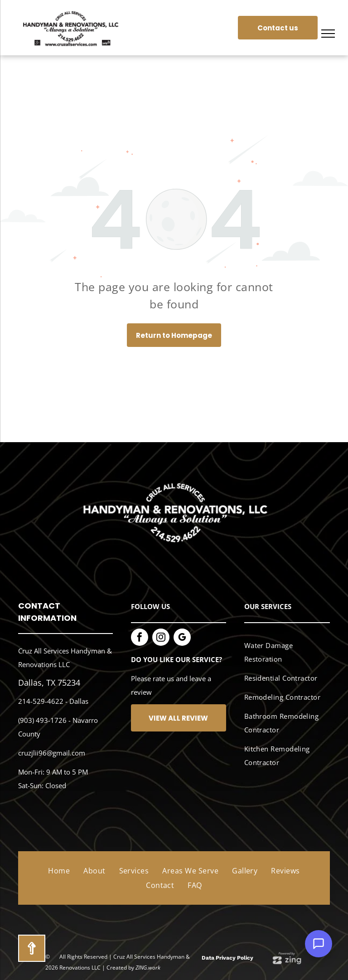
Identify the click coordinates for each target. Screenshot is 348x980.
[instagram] (161, 638)
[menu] (328, 34)
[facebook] (140, 638)
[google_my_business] (182, 638)
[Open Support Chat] (319, 944)
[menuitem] (284, 653)
